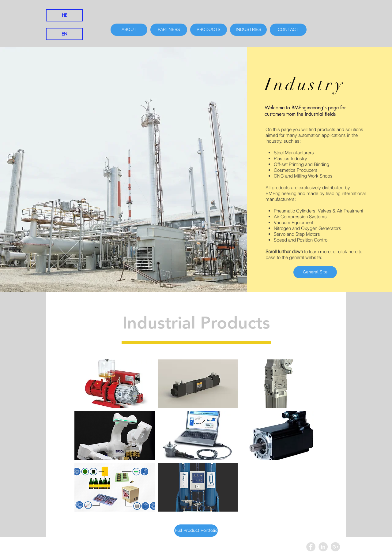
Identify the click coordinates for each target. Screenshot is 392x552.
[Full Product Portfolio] (196, 531)
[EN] (64, 34)
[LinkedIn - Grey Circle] (323, 547)
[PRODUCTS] (209, 30)
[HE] (64, 15)
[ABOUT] (129, 30)
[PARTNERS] (169, 30)
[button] (115, 384)
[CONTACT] (288, 30)
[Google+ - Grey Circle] (335, 547)
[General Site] (315, 272)
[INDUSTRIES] (248, 30)
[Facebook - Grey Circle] (311, 547)
